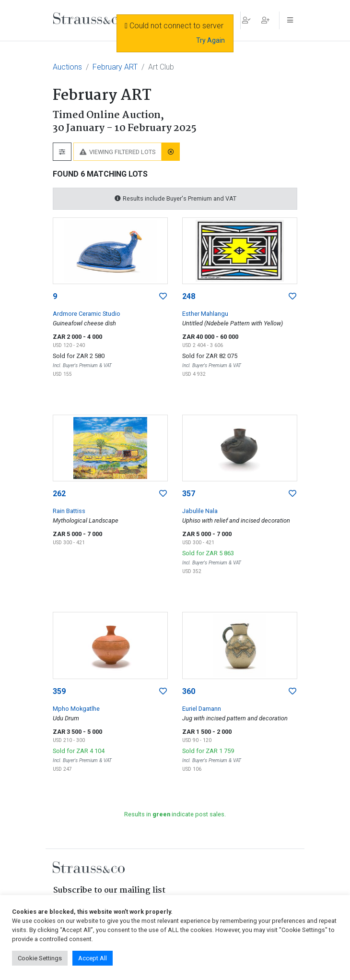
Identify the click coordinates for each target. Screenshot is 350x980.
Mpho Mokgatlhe (76, 709)
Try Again (210, 40)
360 (189, 691)
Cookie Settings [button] (40, 958)
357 (189, 494)
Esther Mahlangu (205, 314)
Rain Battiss (69, 511)
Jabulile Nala (200, 511)
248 (189, 296)
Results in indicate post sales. (175, 814)
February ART (115, 67)
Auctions (67, 67)
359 (59, 691)
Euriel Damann (202, 709)
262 (59, 494)
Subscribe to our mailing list (109, 890)
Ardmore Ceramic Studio (87, 314)
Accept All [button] (93, 958)
